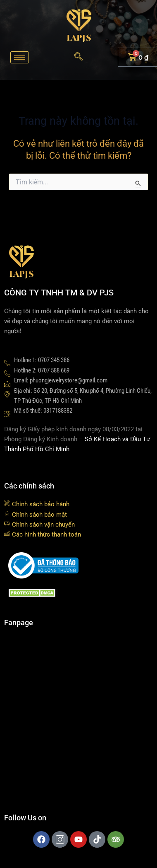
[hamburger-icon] (20, 57)
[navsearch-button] (78, 57)
